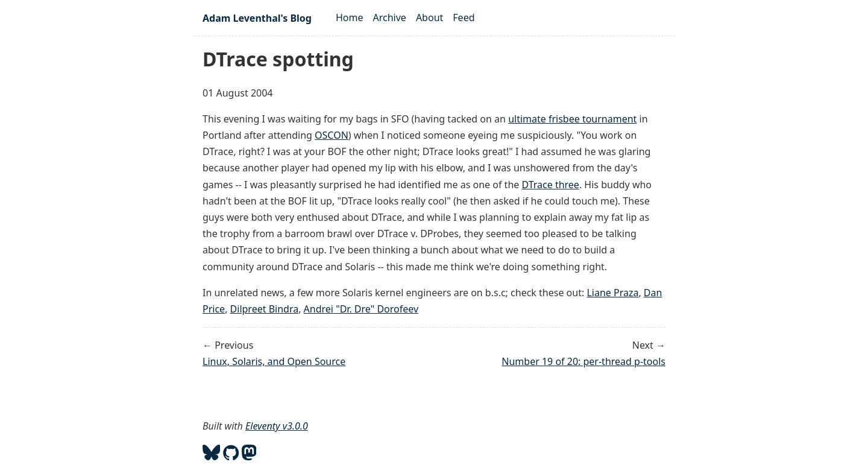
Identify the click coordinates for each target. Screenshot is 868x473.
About (429, 17)
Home (350, 17)
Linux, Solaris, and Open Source (274, 361)
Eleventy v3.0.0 (277, 426)
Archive (390, 17)
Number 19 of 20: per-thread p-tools (583, 361)
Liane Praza (612, 293)
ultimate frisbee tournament (572, 119)
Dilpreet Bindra (265, 309)
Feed (464, 17)
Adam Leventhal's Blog (257, 18)
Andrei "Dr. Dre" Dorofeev (361, 309)
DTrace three (550, 185)
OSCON (332, 135)
